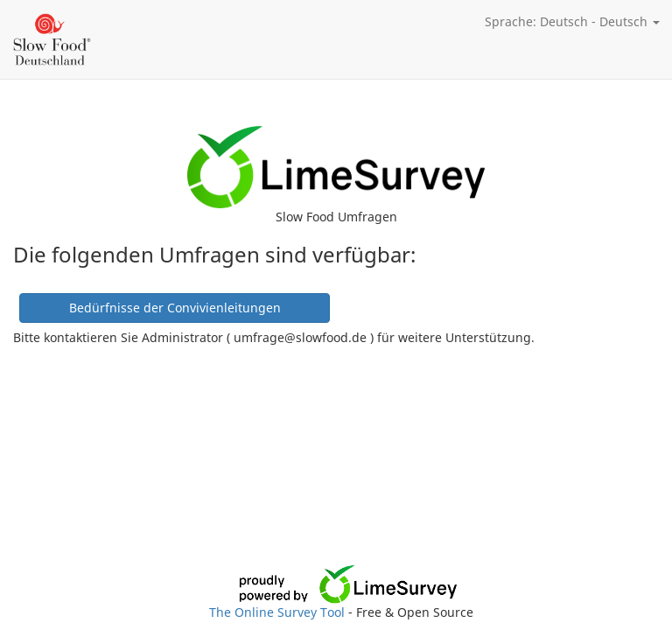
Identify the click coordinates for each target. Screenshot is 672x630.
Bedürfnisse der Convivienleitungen (175, 308)
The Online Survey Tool (279, 612)
